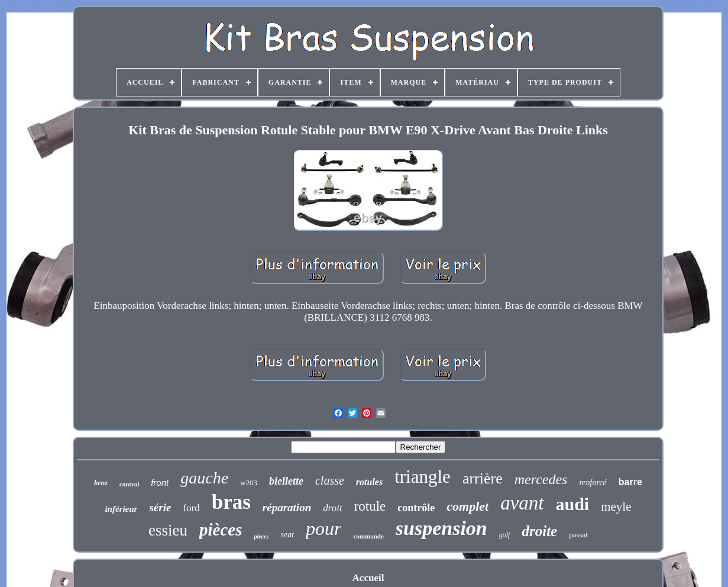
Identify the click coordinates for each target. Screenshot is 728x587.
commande (368, 536)
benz (101, 483)
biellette (286, 481)
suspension (441, 528)
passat (578, 535)
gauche (204, 478)
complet (467, 506)
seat (287, 535)
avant (522, 503)
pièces (221, 530)
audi (573, 504)
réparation (287, 507)
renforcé (593, 483)
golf (505, 535)
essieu (168, 530)
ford (191, 508)
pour (323, 528)
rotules (369, 482)
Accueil (368, 578)
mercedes (541, 479)
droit (332, 508)
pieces (261, 536)
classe (330, 480)
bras (231, 502)
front (160, 483)
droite (539, 531)
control (129, 484)
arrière (483, 478)
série (160, 507)
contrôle (416, 508)
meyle (616, 507)
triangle (423, 477)
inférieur (121, 509)
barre (630, 482)
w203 (249, 483)
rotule (370, 506)
